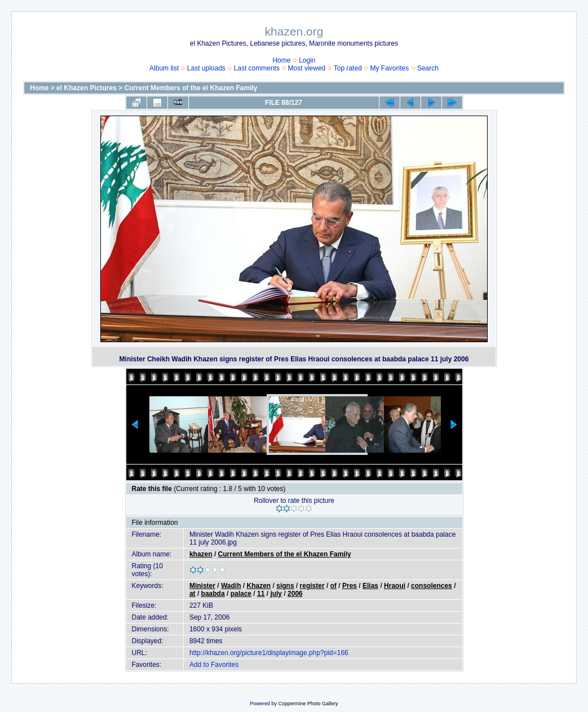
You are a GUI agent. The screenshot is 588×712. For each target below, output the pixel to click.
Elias (370, 586)
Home (281, 60)
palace (241, 594)
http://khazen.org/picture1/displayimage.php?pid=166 (269, 653)
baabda (213, 594)
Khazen (259, 586)
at (193, 594)
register (312, 586)
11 (261, 594)
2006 (295, 594)
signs (285, 586)
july (276, 594)
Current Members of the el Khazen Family (191, 88)
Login (307, 60)
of (333, 586)
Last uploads (206, 68)
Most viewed (307, 68)
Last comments (257, 68)
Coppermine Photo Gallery (308, 704)
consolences (432, 586)
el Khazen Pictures (87, 88)
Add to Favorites (214, 665)
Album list (164, 68)
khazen (201, 554)
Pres (350, 586)
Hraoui (395, 586)
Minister (202, 586)
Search (428, 68)
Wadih (231, 586)
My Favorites (390, 68)
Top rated (348, 68)
